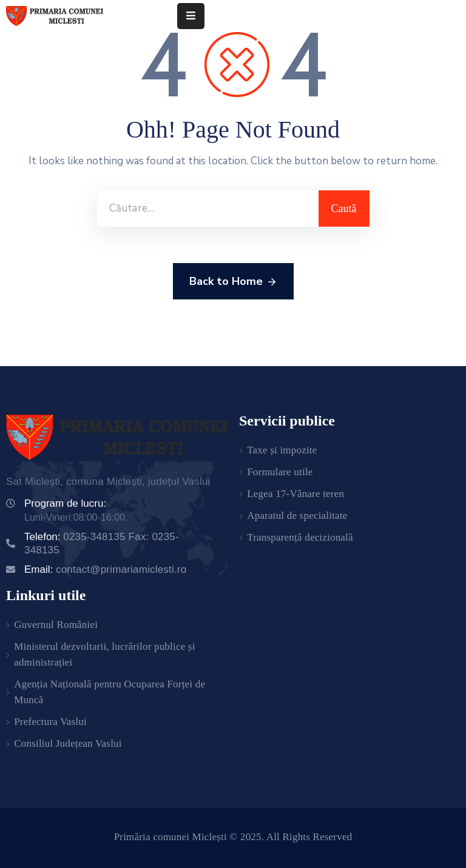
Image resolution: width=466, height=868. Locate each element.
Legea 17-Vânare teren (295, 494)
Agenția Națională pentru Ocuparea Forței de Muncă (110, 692)
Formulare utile (280, 472)
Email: (105, 569)
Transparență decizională (300, 537)
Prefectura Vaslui (50, 722)
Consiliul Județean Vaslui (68, 743)
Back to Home (233, 282)
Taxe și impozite (282, 450)
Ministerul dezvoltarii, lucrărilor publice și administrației (104, 654)
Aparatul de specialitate (297, 516)
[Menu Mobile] (191, 16)
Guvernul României (56, 625)
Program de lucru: (65, 503)
